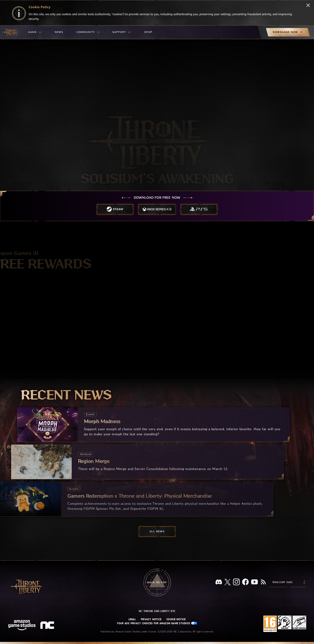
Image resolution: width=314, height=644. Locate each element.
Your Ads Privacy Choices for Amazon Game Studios (157, 623)
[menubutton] (35, 32)
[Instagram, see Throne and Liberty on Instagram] (236, 582)
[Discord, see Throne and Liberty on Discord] (219, 582)
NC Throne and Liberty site (157, 611)
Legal (132, 619)
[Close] (308, 6)
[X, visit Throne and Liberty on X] (228, 582)
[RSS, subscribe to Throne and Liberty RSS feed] (263, 582)
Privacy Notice (151, 619)
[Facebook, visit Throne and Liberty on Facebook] (245, 582)
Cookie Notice (176, 619)
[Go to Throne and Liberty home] (11, 32)
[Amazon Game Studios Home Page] (22, 626)
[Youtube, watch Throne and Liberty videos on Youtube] (254, 582)
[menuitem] (35, 32)
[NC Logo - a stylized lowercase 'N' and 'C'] (48, 626)
